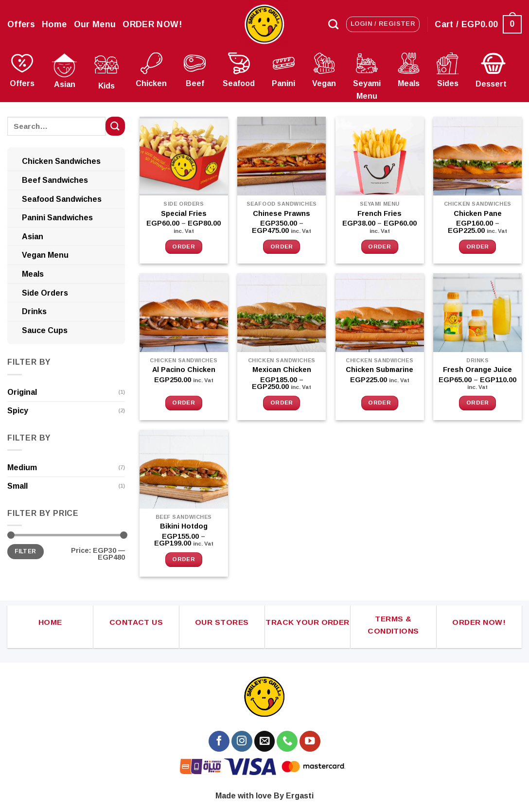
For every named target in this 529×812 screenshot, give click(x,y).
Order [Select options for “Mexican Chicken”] (282, 403)
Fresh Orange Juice (477, 370)
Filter (25, 551)
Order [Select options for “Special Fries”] (184, 247)
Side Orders (45, 293)
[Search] (333, 24)
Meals (33, 274)
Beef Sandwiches (55, 180)
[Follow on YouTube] (310, 741)
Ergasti (300, 796)
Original (22, 392)
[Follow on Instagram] (242, 741)
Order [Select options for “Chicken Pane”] (478, 247)
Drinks (34, 311)
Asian (33, 237)
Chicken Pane (478, 213)
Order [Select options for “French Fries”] (379, 247)
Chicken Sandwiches (61, 161)
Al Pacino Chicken (184, 370)
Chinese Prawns (282, 213)
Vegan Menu (45, 255)
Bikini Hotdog (184, 526)
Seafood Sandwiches (62, 199)
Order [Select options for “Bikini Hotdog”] (184, 559)
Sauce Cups (45, 330)
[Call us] (287, 741)
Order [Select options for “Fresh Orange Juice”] (478, 403)
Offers (21, 24)
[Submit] (115, 126)
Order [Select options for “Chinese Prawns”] (282, 247)
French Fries (379, 213)
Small (18, 486)
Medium (22, 468)
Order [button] (184, 403)
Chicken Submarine (379, 370)
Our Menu (95, 24)
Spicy (18, 411)
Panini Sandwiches (57, 218)
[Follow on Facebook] (219, 741)
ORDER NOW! (152, 24)
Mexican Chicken (282, 370)
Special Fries (184, 213)
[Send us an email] (265, 741)
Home (54, 24)
